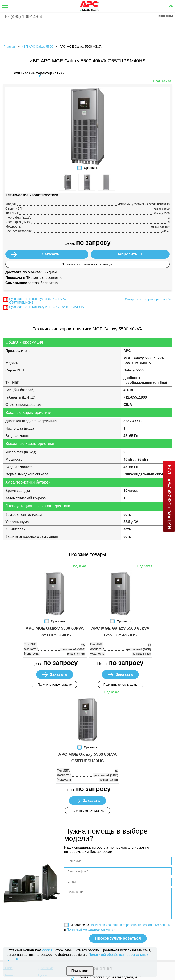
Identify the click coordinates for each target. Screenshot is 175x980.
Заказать (51, 254)
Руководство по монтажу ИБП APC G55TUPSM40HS (47, 307)
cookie (48, 950)
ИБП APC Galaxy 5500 (37, 47)
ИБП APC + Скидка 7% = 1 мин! (169, 496)
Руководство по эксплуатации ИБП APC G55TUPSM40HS (38, 301)
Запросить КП (130, 254)
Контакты (166, 16)
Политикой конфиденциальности (90, 929)
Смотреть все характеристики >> (148, 299)
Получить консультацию (55, 685)
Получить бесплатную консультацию (87, 264)
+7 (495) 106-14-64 (23, 16)
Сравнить (91, 168)
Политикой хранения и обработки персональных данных (130, 925)
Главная (9, 47)
